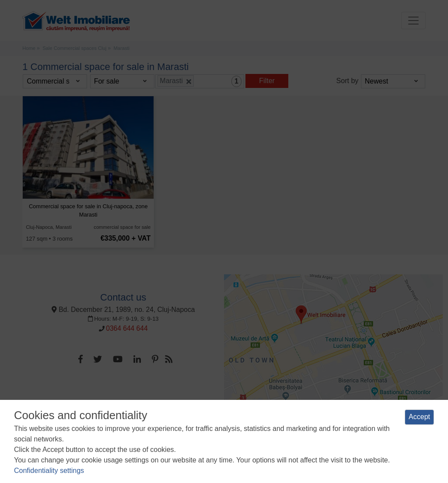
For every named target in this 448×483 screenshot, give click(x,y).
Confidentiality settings (49, 471)
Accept (419, 417)
